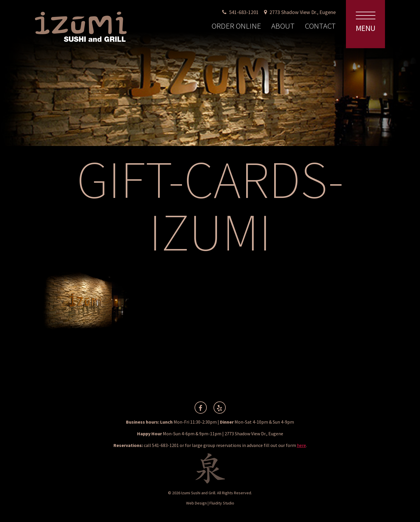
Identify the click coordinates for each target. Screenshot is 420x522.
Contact (320, 26)
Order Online (236, 26)
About (283, 26)
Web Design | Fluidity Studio (210, 503)
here (301, 445)
